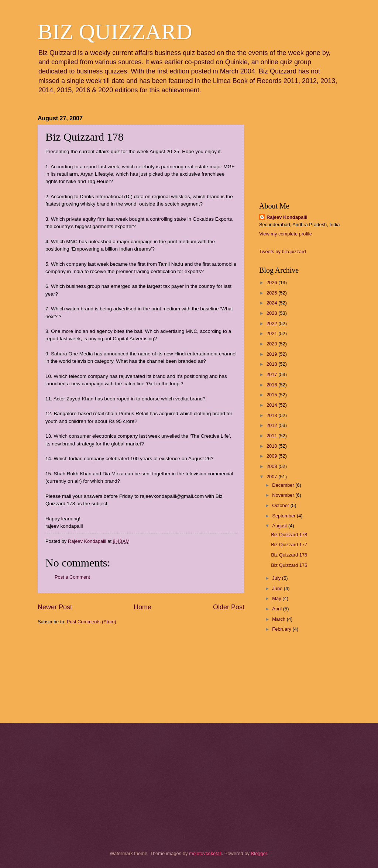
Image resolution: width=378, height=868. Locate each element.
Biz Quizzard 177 (289, 545)
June (278, 588)
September (284, 516)
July (277, 578)
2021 (272, 333)
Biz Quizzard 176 (289, 555)
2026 (272, 283)
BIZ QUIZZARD (115, 32)
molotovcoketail (205, 853)
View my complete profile (286, 234)
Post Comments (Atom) (92, 622)
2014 (272, 405)
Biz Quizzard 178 (289, 535)
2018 (272, 364)
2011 (272, 436)
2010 (272, 446)
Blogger (259, 853)
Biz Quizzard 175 (289, 565)
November (284, 495)
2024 (272, 303)
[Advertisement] (75, 673)
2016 (272, 385)
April (277, 609)
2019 (272, 354)
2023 (272, 313)
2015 (272, 395)
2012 (272, 425)
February (282, 629)
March (279, 619)
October (281, 505)
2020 (272, 344)
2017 (272, 374)
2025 (272, 293)
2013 (272, 415)
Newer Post (55, 607)
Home (142, 607)
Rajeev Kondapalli (287, 217)
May (277, 598)
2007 (272, 477)
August (280, 526)
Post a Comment (72, 577)
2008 (272, 466)
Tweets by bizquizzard (283, 252)
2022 (272, 323)
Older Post (229, 607)
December (284, 485)
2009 (272, 456)
